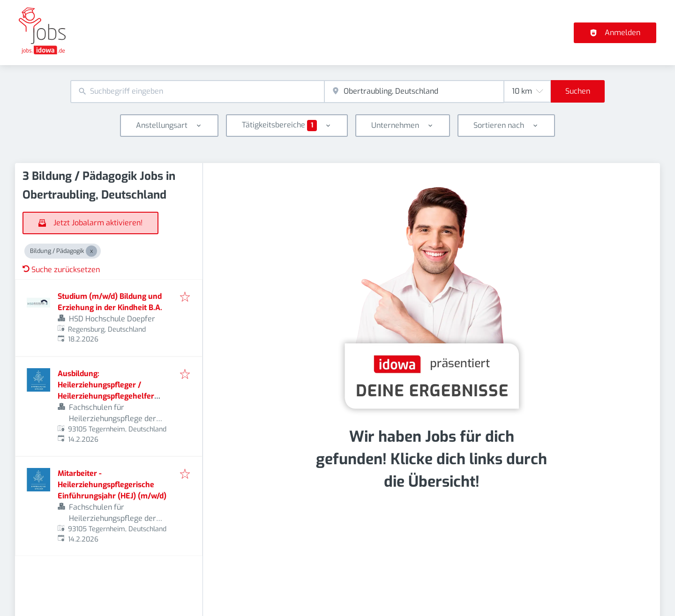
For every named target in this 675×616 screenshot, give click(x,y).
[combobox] (197, 92)
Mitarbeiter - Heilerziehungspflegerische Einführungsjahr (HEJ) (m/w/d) (112, 485)
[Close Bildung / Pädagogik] (91, 251)
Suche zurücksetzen (61, 270)
